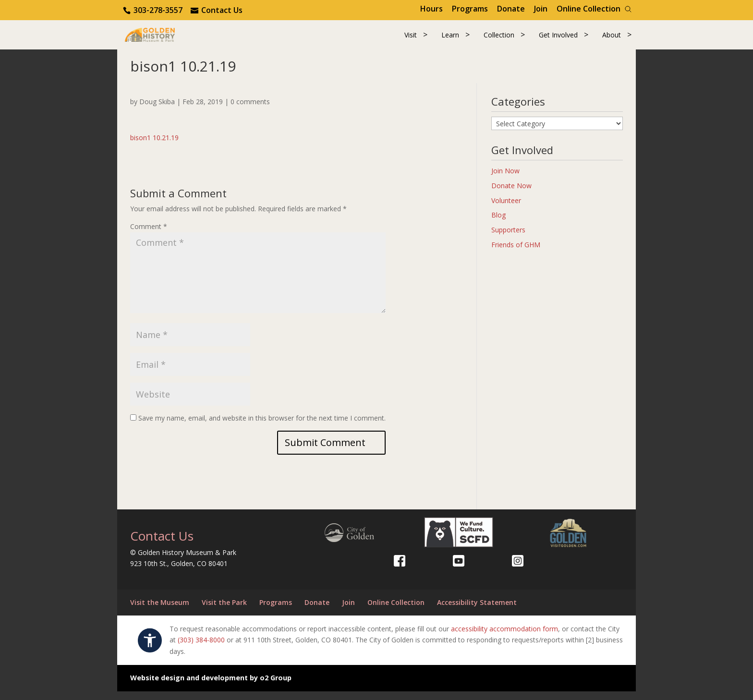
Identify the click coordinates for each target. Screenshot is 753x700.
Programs (470, 9)
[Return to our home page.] (166, 38)
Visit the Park (224, 611)
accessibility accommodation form (504, 637)
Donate (511, 9)
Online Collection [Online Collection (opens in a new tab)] (589, 9)
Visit (411, 39)
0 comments (250, 110)
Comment (149, 235)
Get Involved (558, 39)
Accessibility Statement (477, 611)
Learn (450, 39)
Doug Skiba (157, 110)
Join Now (505, 179)
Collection (499, 39)
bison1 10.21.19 (154, 146)
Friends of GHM (516, 253)
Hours (431, 9)
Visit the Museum (160, 611)
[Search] (628, 9)
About (612, 39)
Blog (498, 224)
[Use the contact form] (217, 10)
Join (541, 9)
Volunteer (506, 209)
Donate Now (511, 194)
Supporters (508, 238)
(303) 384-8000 (201, 649)
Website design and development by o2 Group (211, 686)
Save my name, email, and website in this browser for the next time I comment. (262, 427)
